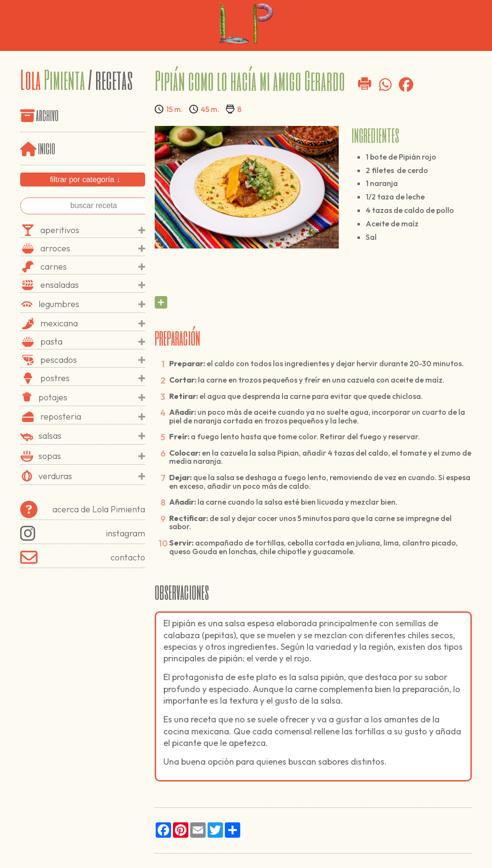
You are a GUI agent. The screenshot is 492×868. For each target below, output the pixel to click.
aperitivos (93, 230)
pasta (93, 342)
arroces (93, 248)
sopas (92, 456)
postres (93, 378)
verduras (92, 476)
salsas (92, 436)
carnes (93, 267)
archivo (47, 115)
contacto (83, 558)
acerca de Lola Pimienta (83, 509)
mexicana (93, 323)
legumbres (92, 304)
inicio (38, 148)
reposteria (93, 417)
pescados (93, 360)
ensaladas (93, 285)
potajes (92, 397)
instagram (83, 533)
